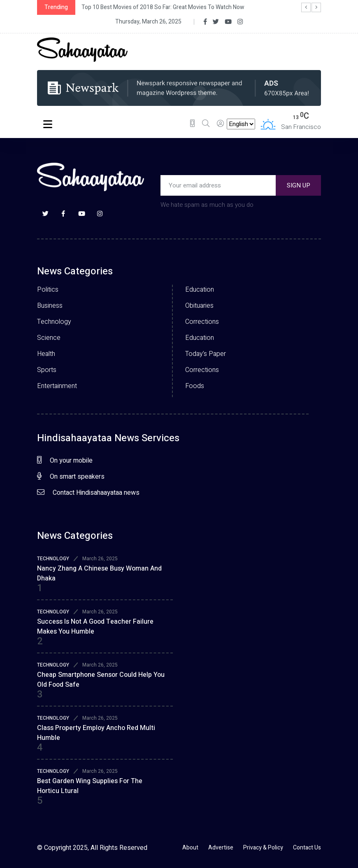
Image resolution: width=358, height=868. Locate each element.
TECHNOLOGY (53, 559)
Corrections (202, 322)
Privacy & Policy (263, 848)
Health (46, 354)
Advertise (221, 848)
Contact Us (307, 848)
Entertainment (57, 386)
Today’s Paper (206, 354)
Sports (47, 370)
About (190, 848)
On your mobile (65, 461)
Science (49, 338)
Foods (195, 386)
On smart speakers (71, 477)
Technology (54, 322)
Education (200, 290)
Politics (48, 290)
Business (50, 306)
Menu (48, 125)
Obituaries (199, 306)
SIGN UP (299, 185)
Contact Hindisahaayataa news (88, 493)
